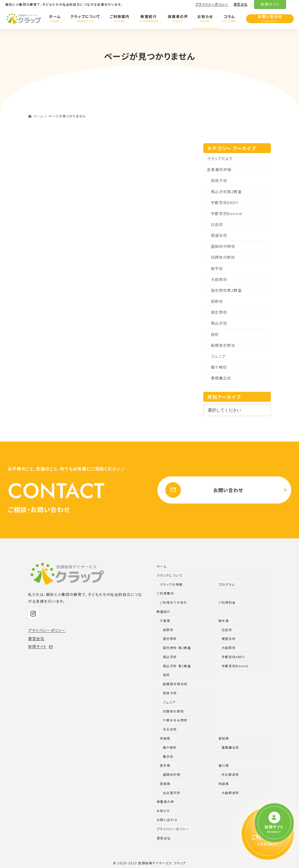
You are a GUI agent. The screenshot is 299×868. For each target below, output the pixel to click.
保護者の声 (166, 801)
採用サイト (270, 4)
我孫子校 (219, 180)
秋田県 (224, 784)
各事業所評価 (219, 169)
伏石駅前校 (230, 774)
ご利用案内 (165, 593)
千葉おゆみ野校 (175, 720)
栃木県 (224, 621)
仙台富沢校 (172, 793)
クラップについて (170, 575)
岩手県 (165, 765)
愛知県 (224, 738)
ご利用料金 (227, 602)
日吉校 (217, 224)
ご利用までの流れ (174, 602)
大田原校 (219, 279)
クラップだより (220, 158)
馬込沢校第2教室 (226, 191)
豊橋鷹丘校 (221, 378)
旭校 (215, 334)
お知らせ (163, 811)
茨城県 (165, 738)
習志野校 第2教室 (177, 648)
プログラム (227, 584)
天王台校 (170, 729)
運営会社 (241, 4)
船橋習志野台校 (175, 684)
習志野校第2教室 (226, 290)
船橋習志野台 (223, 345)
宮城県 (165, 784)
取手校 (217, 268)
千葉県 (165, 621)
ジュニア (218, 356)
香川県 (224, 765)
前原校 (217, 301)
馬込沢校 (219, 323)
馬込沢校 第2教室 (177, 666)
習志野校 (219, 312)
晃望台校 (219, 235)
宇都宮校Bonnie (227, 213)
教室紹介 (164, 611)
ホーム (162, 566)
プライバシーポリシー (212, 4)
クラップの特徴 (171, 584)
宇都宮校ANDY (225, 202)
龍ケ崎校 (219, 367)
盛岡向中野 (172, 774)
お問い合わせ (203, 490)
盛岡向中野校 (223, 246)
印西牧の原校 (223, 257)
